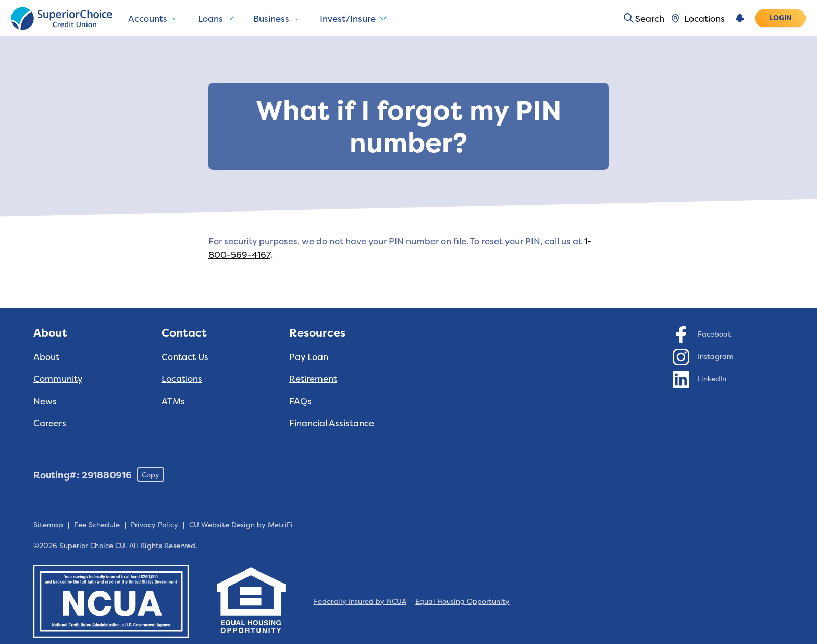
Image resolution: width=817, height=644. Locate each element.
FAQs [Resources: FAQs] (300, 401)
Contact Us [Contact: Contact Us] (185, 357)
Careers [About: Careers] (50, 423)
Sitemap (49, 525)
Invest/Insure (364, 18)
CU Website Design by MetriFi (241, 525)
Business (285, 18)
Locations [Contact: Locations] (182, 379)
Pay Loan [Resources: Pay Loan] (309, 357)
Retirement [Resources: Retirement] (313, 379)
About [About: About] (46, 357)
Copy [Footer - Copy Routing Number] (151, 475)
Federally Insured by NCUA (360, 601)
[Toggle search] (640, 18)
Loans (221, 18)
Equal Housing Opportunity (462, 601)
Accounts (155, 18)
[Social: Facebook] (702, 334)
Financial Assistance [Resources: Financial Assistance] (332, 423)
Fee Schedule (98, 525)
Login (781, 18)
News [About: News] (45, 401)
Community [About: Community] (58, 379)
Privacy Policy (156, 525)
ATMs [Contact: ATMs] (173, 401)
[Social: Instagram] (703, 356)
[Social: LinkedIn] (700, 379)
